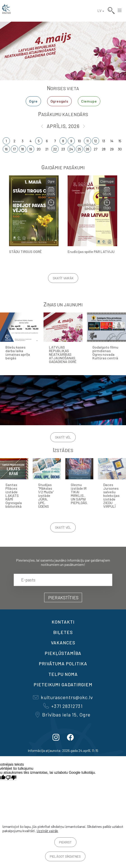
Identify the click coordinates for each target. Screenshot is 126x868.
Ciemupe (89, 101)
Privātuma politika (63, 664)
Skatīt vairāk (63, 278)
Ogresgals (59, 101)
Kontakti (63, 622)
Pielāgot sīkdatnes (65, 856)
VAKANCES (63, 643)
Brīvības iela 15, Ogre (63, 714)
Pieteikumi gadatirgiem (63, 684)
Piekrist (65, 842)
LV (99, 10)
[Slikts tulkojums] (11, 778)
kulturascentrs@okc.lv (63, 697)
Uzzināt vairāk (47, 831)
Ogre (33, 101)
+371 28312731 (63, 706)
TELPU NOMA (63, 674)
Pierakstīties (63, 597)
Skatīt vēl (63, 437)
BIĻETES (63, 632)
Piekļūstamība (63, 653)
